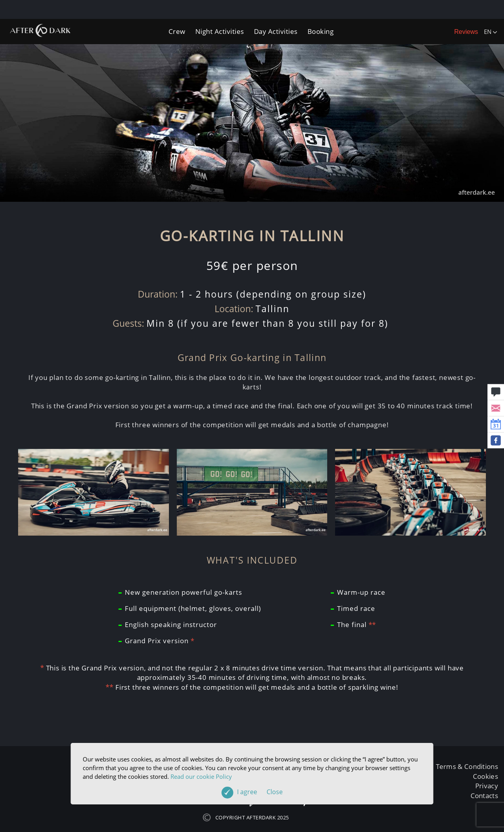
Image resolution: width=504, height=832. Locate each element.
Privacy (487, 786)
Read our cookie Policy (201, 776)
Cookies (485, 776)
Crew (177, 31)
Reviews (466, 32)
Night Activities (220, 31)
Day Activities (276, 31)
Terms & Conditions (467, 766)
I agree (260, 792)
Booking (321, 31)
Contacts (484, 796)
